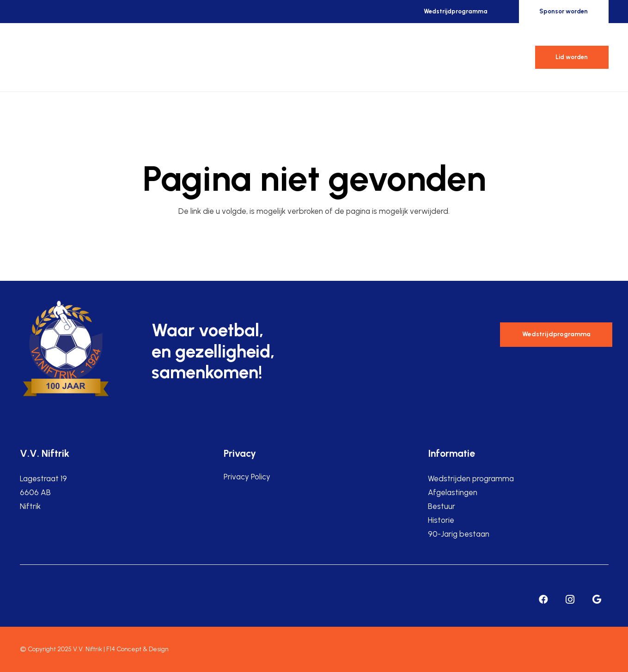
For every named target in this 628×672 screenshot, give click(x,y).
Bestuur (442, 506)
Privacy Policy (247, 477)
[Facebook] (543, 599)
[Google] (597, 599)
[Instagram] (570, 599)
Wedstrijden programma (471, 478)
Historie (441, 520)
